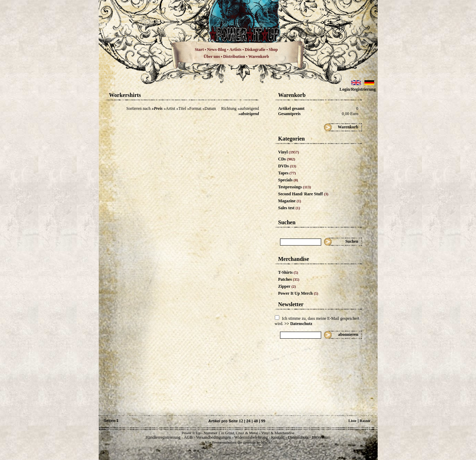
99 (263, 421)
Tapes (287, 173)
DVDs (287, 166)
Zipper (287, 286)
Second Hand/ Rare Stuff (303, 194)
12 (241, 421)
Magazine (290, 201)
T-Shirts (288, 272)
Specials (288, 180)
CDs (287, 159)
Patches (289, 279)
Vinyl (289, 152)
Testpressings (295, 187)
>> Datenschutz (299, 324)
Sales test (289, 208)
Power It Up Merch (298, 293)
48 (256, 421)
